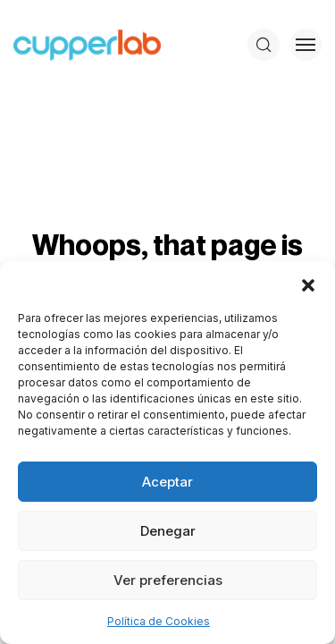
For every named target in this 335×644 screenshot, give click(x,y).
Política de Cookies (159, 621)
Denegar (168, 531)
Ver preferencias (168, 580)
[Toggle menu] (306, 45)
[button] (308, 284)
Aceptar (167, 482)
